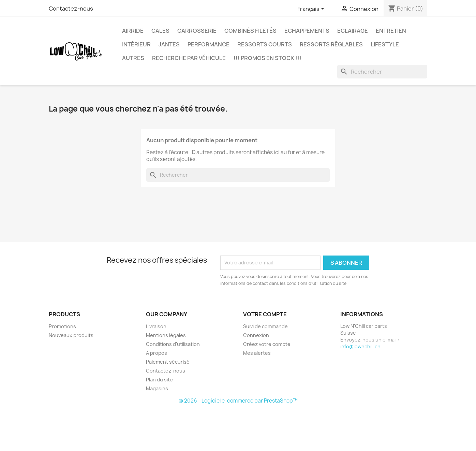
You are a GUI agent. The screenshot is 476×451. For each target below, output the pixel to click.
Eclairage (353, 31)
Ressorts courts (265, 44)
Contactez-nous (71, 9)
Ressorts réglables (331, 44)
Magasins (157, 388)
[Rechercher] (382, 72)
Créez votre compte (267, 344)
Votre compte (265, 314)
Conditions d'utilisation (173, 344)
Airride (133, 31)
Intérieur (136, 44)
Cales (160, 31)
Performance (209, 44)
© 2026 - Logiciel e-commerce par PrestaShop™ (238, 401)
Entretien (391, 31)
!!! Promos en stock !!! (267, 58)
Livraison (156, 326)
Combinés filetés (250, 31)
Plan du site (159, 380)
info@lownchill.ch (360, 346)
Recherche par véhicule (189, 58)
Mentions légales (166, 335)
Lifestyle (385, 44)
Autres (133, 58)
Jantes (169, 44)
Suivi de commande (265, 326)
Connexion (256, 335)
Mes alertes (257, 353)
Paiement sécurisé (168, 362)
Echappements (307, 31)
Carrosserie (197, 31)
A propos (157, 353)
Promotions (62, 326)
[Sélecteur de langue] (312, 9)
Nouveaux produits (71, 335)
